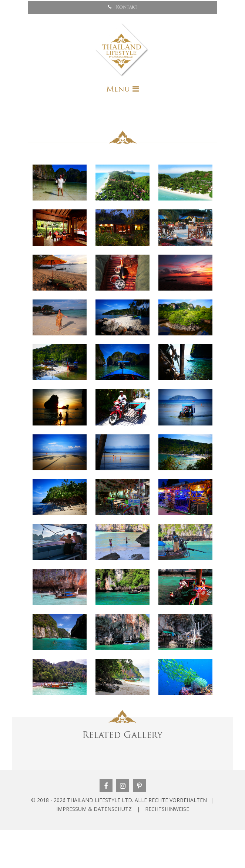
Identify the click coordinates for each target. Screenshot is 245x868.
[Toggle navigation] (123, 89)
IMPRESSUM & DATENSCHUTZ (94, 809)
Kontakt (123, 7)
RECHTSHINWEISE (167, 809)
